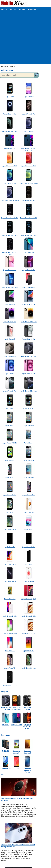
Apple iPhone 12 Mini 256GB (10, 201)
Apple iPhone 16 (10, 374)
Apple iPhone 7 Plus (10, 530)
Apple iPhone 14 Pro (10, 322)
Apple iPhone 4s (29, 426)
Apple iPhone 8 (29, 530)
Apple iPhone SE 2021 (10, 616)
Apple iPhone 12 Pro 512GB (29, 218)
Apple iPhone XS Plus (10, 685)
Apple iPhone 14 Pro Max (29, 322)
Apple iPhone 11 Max (10, 114)
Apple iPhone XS (10, 668)
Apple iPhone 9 (29, 564)
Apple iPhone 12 (29, 131)
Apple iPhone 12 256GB (29, 166)
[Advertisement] (25, 39)
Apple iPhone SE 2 (10, 599)
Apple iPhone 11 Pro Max (10, 131)
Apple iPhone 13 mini (10, 270)
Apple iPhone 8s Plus (29, 547)
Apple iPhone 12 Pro (29, 201)
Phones (13, 9)
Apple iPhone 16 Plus (29, 374)
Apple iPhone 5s (29, 460)
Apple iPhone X (10, 651)
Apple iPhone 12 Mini (10, 183)
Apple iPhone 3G (10, 408)
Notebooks (33, 9)
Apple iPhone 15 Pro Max (29, 356)
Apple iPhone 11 (29, 97)
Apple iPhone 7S (29, 512)
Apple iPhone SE (29, 581)
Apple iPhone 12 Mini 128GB (29, 183)
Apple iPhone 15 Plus (29, 339)
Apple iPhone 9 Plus (10, 581)
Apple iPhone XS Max (29, 668)
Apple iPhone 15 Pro (10, 356)
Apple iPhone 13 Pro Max (10, 287)
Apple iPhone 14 (10, 304)
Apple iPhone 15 (10, 339)
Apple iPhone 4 (10, 426)
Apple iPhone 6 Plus (29, 495)
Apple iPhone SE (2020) (29, 599)
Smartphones (5, 67)
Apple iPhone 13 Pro (29, 270)
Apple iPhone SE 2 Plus (10, 633)
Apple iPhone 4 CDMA (10, 443)
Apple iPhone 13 (29, 253)
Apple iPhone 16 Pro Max (29, 391)
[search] (36, 75)
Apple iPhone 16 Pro (10, 391)
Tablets (22, 9)
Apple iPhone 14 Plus (29, 304)
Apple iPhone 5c (10, 460)
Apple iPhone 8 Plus (10, 564)
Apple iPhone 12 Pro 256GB (10, 218)
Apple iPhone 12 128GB (10, 166)
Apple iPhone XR (29, 651)
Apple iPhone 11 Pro (29, 114)
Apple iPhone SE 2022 (29, 616)
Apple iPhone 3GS (29, 408)
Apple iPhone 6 (10, 478)
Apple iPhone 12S (10, 149)
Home (4, 9)
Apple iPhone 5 (29, 443)
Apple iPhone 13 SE (29, 287)
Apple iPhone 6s (29, 478)
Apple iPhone (10, 97)
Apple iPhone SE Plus (29, 633)
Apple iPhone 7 (10, 512)
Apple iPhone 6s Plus (10, 495)
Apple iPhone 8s (10, 547)
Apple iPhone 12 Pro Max (10, 235)
